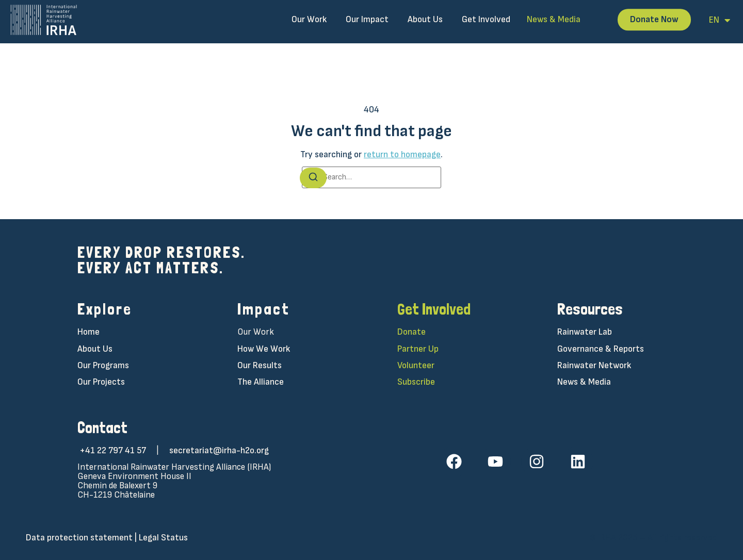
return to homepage (402, 154)
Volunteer (416, 365)
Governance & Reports (601, 349)
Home (88, 332)
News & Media (584, 382)
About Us (95, 349)
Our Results (260, 365)
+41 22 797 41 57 (113, 450)
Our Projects (101, 382)
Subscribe (416, 382)
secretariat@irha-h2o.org (219, 450)
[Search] (313, 178)
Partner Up (418, 349)
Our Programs (103, 365)
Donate (411, 332)
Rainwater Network (594, 365)
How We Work (264, 349)
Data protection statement (79, 538)
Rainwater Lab (585, 332)
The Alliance (261, 382)
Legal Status (163, 538)
